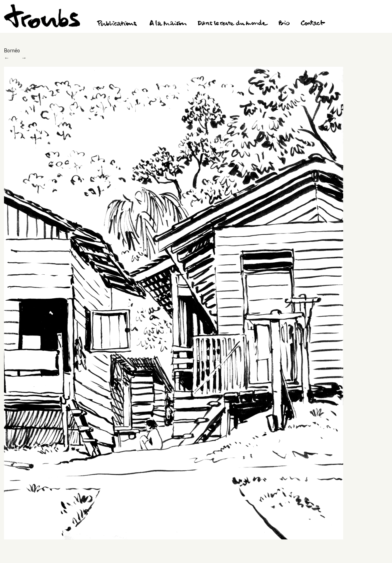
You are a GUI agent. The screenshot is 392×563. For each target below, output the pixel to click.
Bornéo (12, 50)
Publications (118, 24)
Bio (284, 24)
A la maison (168, 24)
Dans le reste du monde (232, 24)
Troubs (42, 16)
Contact (313, 24)
